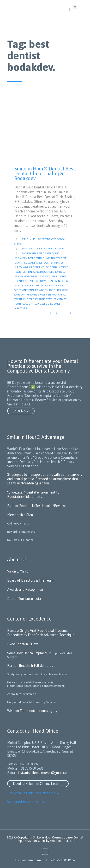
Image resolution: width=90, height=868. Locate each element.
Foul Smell (47, 272)
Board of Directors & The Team (30, 580)
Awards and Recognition (25, 590)
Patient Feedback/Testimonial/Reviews (37, 506)
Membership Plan (20, 515)
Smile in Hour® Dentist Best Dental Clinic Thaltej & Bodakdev (45, 173)
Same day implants (26, 295)
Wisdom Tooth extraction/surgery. (33, 711)
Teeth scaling (37, 299)
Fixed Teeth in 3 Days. (23, 644)
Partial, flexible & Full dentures (30, 666)
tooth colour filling (28, 304)
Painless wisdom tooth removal (48, 290)
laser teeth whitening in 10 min (48, 281)
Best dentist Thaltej (51, 263)
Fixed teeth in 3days (27, 272)
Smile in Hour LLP (62, 841)
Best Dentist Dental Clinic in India (43, 249)
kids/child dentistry (37, 276)
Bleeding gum (23, 267)
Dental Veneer (59, 267)
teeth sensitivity (56, 299)
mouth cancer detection (30, 286)
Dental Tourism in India (24, 599)
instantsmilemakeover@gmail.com (44, 773)
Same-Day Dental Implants (27, 653)
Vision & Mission (19, 571)
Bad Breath (29, 253)
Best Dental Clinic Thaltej (44, 258)
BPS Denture (41, 267)
